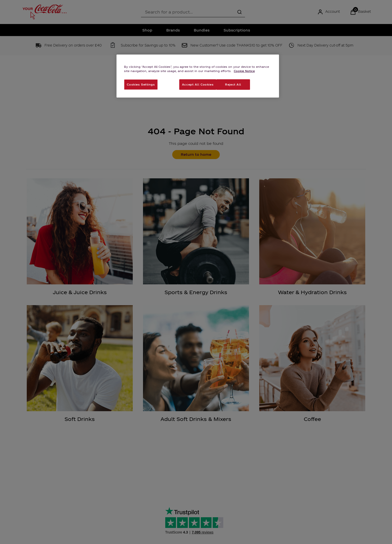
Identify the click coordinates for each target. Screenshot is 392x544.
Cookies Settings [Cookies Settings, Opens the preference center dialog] (141, 84)
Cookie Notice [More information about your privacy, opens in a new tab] (244, 71)
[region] (198, 76)
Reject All (233, 84)
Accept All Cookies (198, 84)
